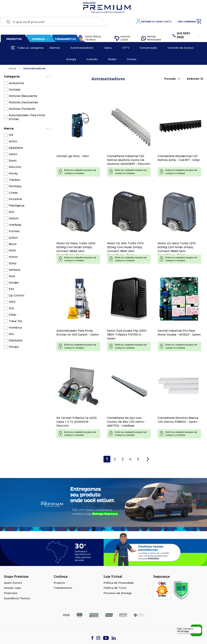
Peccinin (15, 168)
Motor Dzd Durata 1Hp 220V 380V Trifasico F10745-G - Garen (127, 336)
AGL (12, 335)
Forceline (15, 200)
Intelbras (15, 226)
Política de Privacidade (119, 584)
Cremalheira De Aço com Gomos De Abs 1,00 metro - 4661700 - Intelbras (126, 423)
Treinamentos (65, 40)
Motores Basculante (23, 97)
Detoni (14, 219)
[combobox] (54, 23)
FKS (11, 290)
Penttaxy (15, 187)
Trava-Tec (16, 322)
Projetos (59, 584)
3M (11, 136)
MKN (12, 251)
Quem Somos (13, 584)
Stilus (13, 264)
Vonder (14, 284)
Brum (13, 245)
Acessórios (16, 84)
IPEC (12, 303)
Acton (13, 142)
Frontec (14, 232)
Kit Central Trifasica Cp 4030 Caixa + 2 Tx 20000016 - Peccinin (77, 423)
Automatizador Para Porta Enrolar (27, 118)
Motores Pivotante (22, 110)
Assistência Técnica (89, 39)
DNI (12, 213)
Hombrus (15, 329)
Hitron (13, 258)
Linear (13, 194)
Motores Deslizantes (23, 103)
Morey (13, 174)
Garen (13, 155)
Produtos (13, 40)
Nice (12, 277)
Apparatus (16, 149)
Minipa (14, 348)
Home (12, 69)
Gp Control (16, 296)
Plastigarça (17, 206)
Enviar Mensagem (151, 39)
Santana (14, 271)
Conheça (37, 40)
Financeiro (11, 594)
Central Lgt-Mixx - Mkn (73, 157)
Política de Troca (115, 589)
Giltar (13, 316)
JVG (11, 309)
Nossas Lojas (122, 39)
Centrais (15, 90)
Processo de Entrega (118, 594)
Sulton (13, 239)
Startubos (16, 341)
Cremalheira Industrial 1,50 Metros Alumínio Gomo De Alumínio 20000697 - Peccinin (129, 161)
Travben (15, 181)
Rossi (13, 162)
